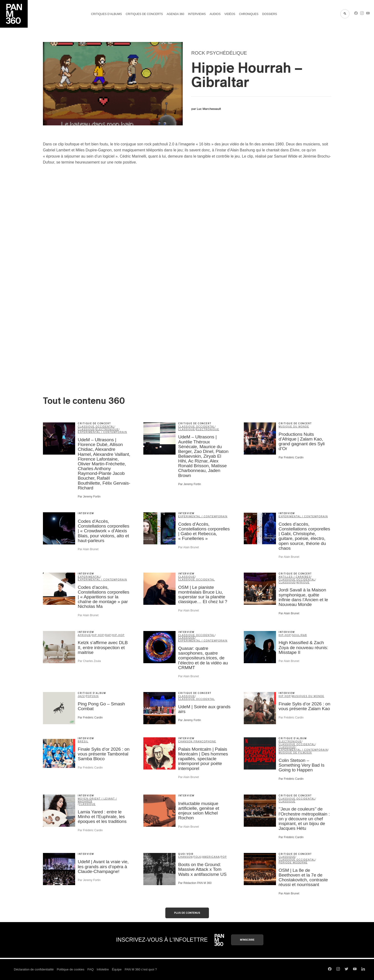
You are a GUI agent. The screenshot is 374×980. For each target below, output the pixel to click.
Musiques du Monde (308, 696)
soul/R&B (299, 635)
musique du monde (294, 427)
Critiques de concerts (144, 14)
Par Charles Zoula (89, 661)
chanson (185, 857)
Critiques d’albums (106, 14)
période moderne (293, 863)
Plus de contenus (187, 913)
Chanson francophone (197, 741)
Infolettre (103, 969)
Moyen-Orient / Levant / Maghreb (97, 800)
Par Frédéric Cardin (291, 457)
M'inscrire (247, 940)
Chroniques (249, 14)
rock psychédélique (219, 53)
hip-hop (118, 635)
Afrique (303, 582)
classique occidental (96, 427)
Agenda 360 (175, 14)
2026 (95, 696)
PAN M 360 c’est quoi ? (141, 969)
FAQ (91, 969)
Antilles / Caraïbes (295, 577)
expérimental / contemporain (102, 432)
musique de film (292, 753)
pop (89, 696)
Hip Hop (98, 635)
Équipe (117, 969)
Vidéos (230, 14)
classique (86, 429)
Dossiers (270, 14)
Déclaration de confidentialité (34, 969)
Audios (215, 14)
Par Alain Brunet (88, 549)
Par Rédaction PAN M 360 (195, 883)
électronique (107, 429)
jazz (81, 696)
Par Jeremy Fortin (89, 497)
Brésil (83, 741)
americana (211, 857)
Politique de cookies (71, 969)
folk (197, 857)
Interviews (197, 14)
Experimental (89, 577)
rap (108, 635)
